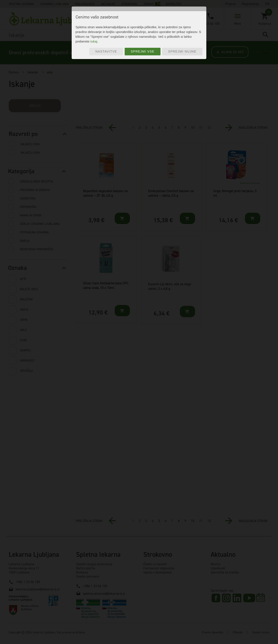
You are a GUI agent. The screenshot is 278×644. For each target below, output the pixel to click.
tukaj (94, 41)
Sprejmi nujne (182, 51)
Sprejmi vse (143, 51)
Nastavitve (106, 51)
